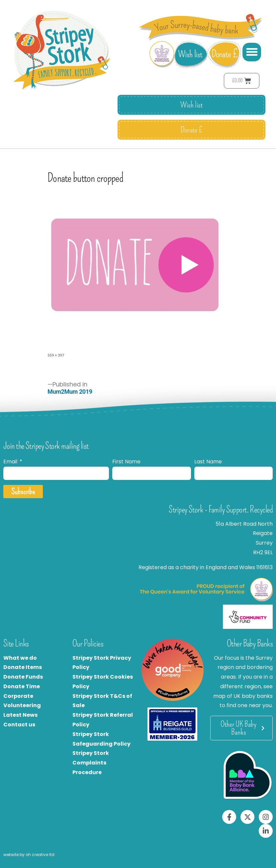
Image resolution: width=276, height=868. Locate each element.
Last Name (208, 462)
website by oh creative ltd (29, 855)
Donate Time (22, 686)
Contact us (19, 725)
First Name (126, 462)
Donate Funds (23, 677)
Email (11, 462)
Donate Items (23, 667)
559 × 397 (56, 355)
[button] (252, 52)
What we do (20, 658)
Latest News (20, 715)
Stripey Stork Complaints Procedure (91, 763)
